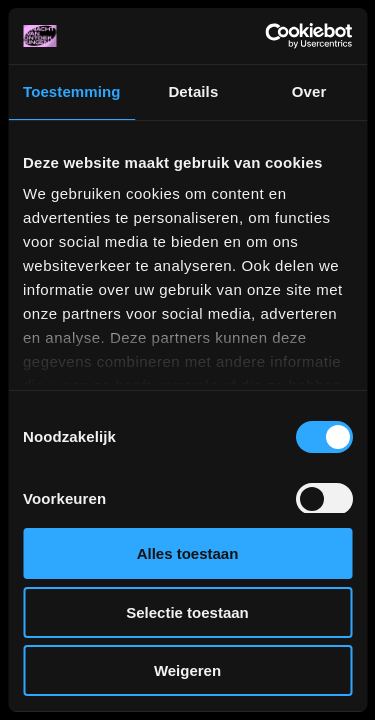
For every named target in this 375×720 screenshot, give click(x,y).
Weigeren (187, 670)
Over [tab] (309, 91)
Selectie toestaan (187, 612)
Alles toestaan (188, 553)
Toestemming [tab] (72, 91)
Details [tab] (193, 91)
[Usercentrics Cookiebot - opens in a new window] (267, 36)
